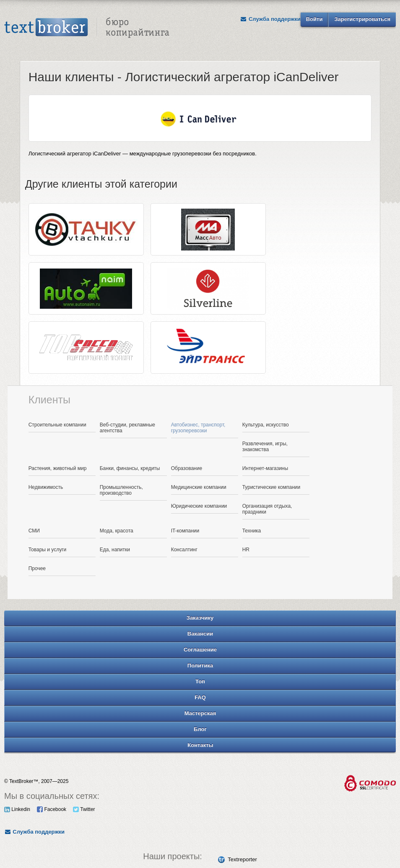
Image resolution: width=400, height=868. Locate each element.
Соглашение (200, 650)
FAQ (200, 697)
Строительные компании (57, 425)
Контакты (200, 745)
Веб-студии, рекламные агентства (127, 428)
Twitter (84, 809)
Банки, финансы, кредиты (130, 468)
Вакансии (200, 634)
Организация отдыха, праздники (267, 509)
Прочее (37, 568)
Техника (252, 531)
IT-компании (185, 531)
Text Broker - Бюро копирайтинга (87, 28)
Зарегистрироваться (362, 19)
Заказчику (200, 618)
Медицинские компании (199, 487)
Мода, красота (117, 531)
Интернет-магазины (265, 468)
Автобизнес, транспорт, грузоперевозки (198, 428)
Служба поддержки (270, 19)
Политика (200, 665)
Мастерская (200, 713)
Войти (314, 19)
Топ (200, 681)
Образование (187, 468)
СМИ (34, 531)
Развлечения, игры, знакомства (265, 447)
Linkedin (17, 809)
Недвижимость (46, 487)
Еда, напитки (115, 550)
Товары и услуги (48, 550)
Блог (200, 729)
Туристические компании (271, 487)
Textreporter (242, 859)
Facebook (52, 809)
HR (246, 550)
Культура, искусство (266, 425)
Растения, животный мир (58, 468)
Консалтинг (184, 550)
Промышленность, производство (121, 490)
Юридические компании (199, 506)
